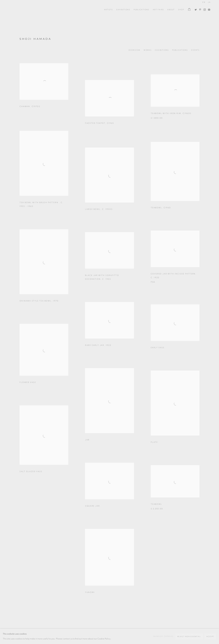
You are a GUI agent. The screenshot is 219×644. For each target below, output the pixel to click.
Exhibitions (123, 10)
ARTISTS (108, 10)
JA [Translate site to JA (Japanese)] (209, 2)
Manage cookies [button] (163, 636)
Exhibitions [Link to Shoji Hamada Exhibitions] (162, 50)
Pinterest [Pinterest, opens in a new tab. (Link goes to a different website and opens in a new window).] (199, 9)
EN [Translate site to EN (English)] (204, 2)
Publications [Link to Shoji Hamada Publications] (180, 50)
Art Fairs (158, 10)
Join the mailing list (208, 9)
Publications (141, 10)
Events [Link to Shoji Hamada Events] (195, 50)
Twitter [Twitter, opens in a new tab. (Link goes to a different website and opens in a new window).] (195, 9)
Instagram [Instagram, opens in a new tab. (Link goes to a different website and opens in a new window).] (204, 9)
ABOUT (171, 10)
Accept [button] (210, 637)
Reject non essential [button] (189, 637)
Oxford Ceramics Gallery (21, 10)
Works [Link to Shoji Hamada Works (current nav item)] (148, 50)
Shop (181, 10)
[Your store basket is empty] (189, 10)
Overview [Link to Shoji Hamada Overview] (134, 50)
